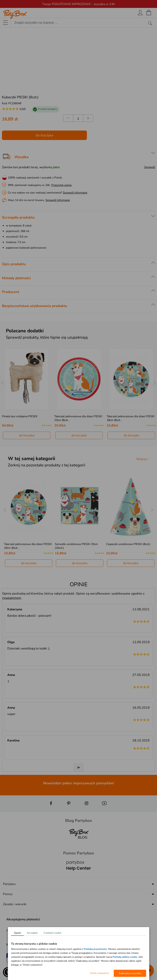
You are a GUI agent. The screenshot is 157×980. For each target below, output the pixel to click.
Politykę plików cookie (125, 957)
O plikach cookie (52, 933)
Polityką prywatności (95, 949)
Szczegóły (32, 933)
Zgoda (17, 933)
